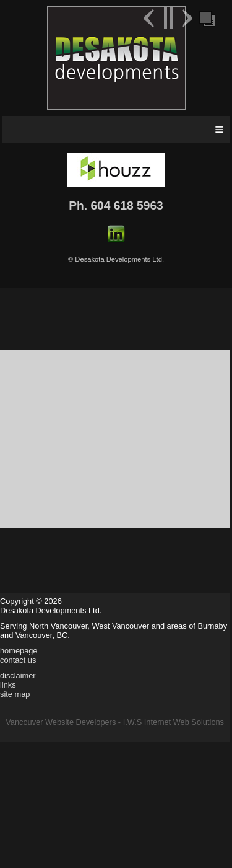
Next (186, 18)
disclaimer (18, 675)
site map (15, 694)
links (8, 685)
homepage (19, 651)
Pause (168, 18)
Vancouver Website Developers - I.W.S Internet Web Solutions (115, 722)
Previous (150, 18)
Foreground (206, 18)
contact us (18, 660)
